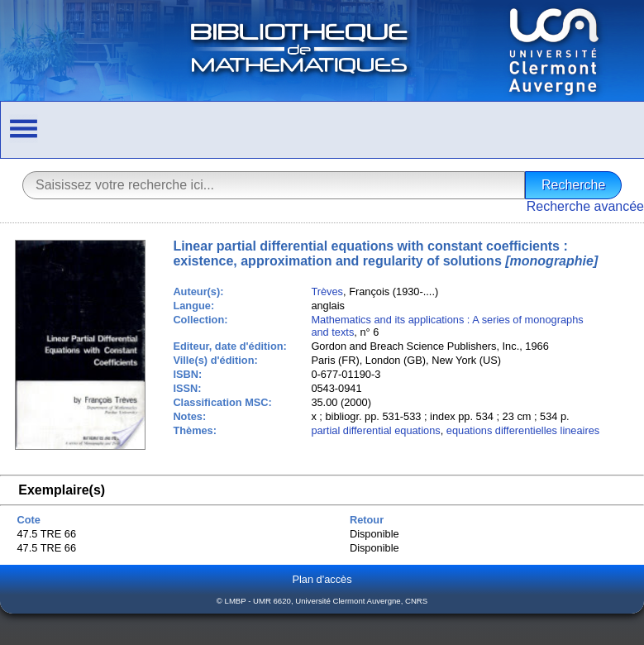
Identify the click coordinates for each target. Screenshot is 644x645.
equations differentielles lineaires (523, 430)
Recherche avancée (585, 206)
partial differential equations (375, 430)
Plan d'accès (322, 579)
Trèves (327, 291)
